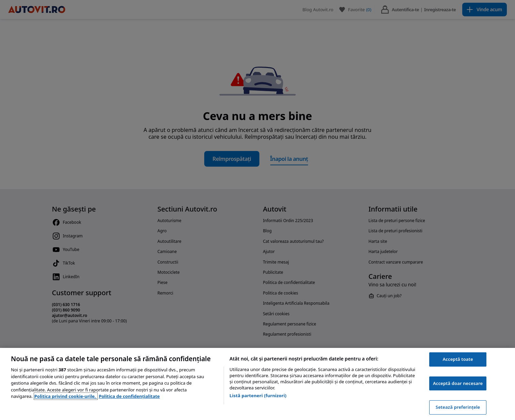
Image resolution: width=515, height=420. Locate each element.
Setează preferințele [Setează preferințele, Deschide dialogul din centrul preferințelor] (458, 407)
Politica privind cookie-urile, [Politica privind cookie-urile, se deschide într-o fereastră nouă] (66, 396)
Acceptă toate (458, 359)
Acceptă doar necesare (458, 383)
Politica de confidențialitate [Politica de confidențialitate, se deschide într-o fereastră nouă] (129, 396)
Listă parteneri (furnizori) (258, 396)
